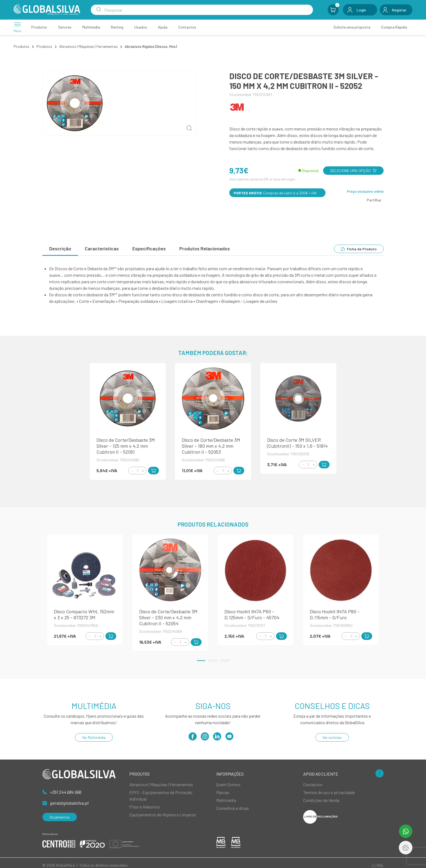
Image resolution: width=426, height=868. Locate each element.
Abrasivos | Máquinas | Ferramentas (88, 46)
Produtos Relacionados (205, 248)
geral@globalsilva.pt (69, 803)
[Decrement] (132, 471)
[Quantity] (137, 471)
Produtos (21, 46)
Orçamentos (60, 817)
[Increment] (143, 471)
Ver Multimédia (94, 737)
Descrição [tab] (60, 248)
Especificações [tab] (149, 248)
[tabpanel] (213, 285)
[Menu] (18, 27)
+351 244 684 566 (65, 792)
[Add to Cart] (154, 471)
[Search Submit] (99, 10)
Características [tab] (102, 248)
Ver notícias (332, 737)
